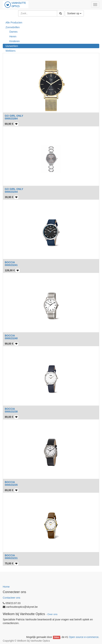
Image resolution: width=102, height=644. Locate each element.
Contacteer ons (11, 598)
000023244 (11, 192)
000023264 (11, 119)
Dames (13, 32)
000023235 (11, 485)
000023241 (11, 265)
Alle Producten (14, 23)
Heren (13, 36)
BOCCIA (10, 262)
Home (6, 587)
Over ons (52, 614)
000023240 (11, 338)
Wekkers (10, 51)
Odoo (57, 637)
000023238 (11, 412)
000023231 (11, 558)
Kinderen (15, 41)
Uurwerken (12, 46)
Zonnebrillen (13, 27)
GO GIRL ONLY (14, 116)
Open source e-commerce (84, 637)
